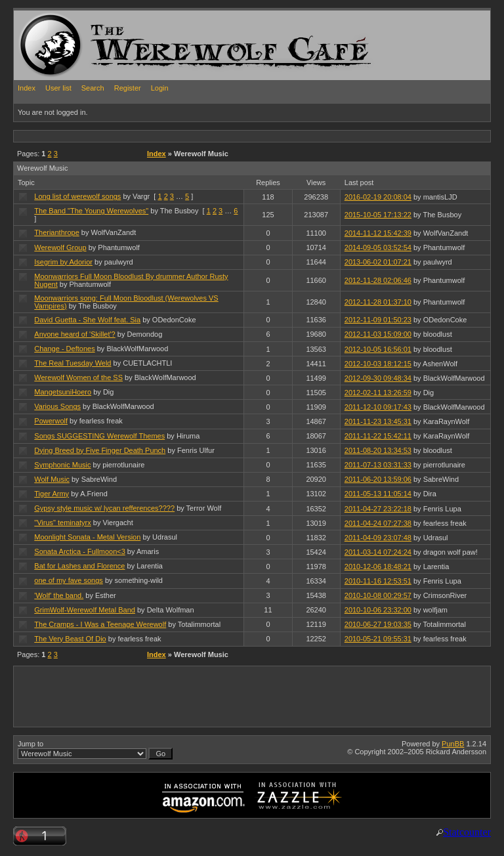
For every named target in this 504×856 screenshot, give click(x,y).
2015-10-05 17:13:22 (378, 215)
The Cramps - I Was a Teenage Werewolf (100, 624)
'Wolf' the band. (59, 595)
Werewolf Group (60, 247)
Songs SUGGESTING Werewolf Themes (99, 436)
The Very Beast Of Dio (70, 639)
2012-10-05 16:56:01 (378, 349)
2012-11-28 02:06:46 (378, 280)
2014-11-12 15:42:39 (378, 233)
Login (160, 88)
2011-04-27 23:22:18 (378, 509)
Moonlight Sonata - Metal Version (87, 537)
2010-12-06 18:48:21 (378, 567)
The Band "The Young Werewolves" (91, 211)
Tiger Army (52, 494)
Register (128, 88)
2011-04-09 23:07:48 (378, 538)
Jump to (95, 750)
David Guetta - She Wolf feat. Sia (87, 320)
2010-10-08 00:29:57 (378, 595)
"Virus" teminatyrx (62, 523)
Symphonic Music (62, 465)
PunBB (453, 744)
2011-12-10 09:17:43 (378, 407)
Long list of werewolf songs (77, 196)
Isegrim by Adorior (63, 262)
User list (58, 88)
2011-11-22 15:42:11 (378, 436)
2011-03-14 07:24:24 (378, 552)
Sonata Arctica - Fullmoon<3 (80, 551)
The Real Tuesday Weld (73, 363)
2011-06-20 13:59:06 (378, 479)
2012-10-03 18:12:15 (378, 364)
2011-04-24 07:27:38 (378, 523)
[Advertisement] (253, 136)
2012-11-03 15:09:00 (378, 334)
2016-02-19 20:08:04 (378, 197)
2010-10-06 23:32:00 (378, 610)
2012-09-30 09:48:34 (378, 378)
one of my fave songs (69, 580)
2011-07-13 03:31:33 (378, 465)
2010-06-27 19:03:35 (378, 624)
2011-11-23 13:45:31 (378, 421)
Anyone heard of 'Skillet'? (74, 334)
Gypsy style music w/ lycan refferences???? (104, 508)
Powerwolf (51, 421)
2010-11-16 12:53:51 (378, 581)
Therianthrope (57, 232)
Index (27, 88)
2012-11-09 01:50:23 (378, 320)
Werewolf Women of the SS (78, 377)
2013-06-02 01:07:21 (378, 262)
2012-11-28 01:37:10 (378, 302)
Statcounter (467, 832)
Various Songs (57, 406)
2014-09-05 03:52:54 (378, 247)
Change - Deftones (64, 349)
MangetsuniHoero (63, 392)
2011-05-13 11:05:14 (378, 494)
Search (93, 88)
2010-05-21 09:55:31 (378, 639)
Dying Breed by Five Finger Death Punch (100, 450)
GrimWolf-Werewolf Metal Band (85, 610)
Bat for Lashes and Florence (79, 566)
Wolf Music (52, 479)
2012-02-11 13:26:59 (378, 393)
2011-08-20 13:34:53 (378, 450)
